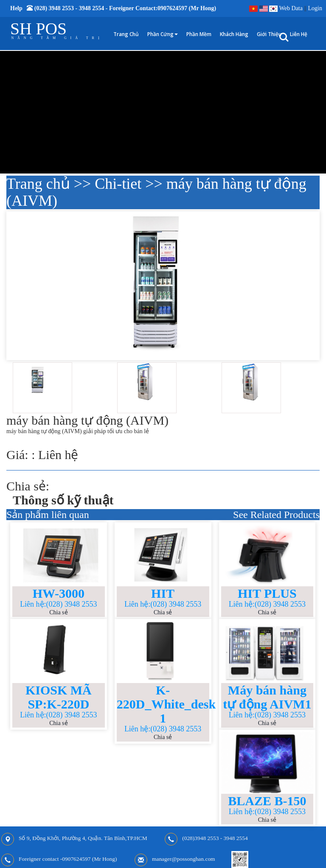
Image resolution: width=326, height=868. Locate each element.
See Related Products (276, 515)
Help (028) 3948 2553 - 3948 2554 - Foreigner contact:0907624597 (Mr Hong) (113, 8)
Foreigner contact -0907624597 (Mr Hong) (68, 859)
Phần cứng (163, 34)
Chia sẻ (58, 612)
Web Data (291, 8)
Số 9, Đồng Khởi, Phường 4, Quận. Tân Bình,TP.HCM (83, 839)
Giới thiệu (269, 34)
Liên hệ (299, 34)
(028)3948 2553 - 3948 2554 (215, 839)
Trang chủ (126, 34)
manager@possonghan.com (184, 859)
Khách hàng (234, 34)
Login (315, 8)
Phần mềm (199, 34)
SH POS (38, 29)
